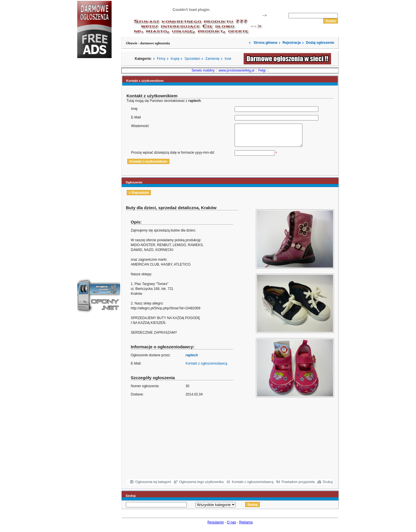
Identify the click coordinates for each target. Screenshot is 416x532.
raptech (192, 359)
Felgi (262, 70)
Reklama (246, 527)
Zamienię (212, 59)
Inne (228, 59)
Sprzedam (192, 59)
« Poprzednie (139, 197)
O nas (231, 527)
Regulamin (216, 527)
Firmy (161, 59)
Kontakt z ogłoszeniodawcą (206, 368)
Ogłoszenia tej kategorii (153, 486)
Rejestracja (292, 43)
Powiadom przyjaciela (298, 486)
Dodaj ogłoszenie (320, 43)
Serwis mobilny (203, 70)
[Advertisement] (94, 159)
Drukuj (328, 486)
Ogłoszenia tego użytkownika (201, 486)
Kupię (175, 59)
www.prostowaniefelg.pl (236, 70)
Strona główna (265, 43)
